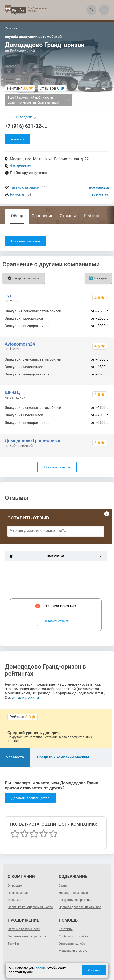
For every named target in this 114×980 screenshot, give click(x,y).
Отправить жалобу (72, 944)
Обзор (17, 216)
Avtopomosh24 (20, 344)
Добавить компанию (73, 893)
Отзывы (68, 216)
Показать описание (26, 241)
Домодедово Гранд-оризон (33, 441)
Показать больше (57, 467)
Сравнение (43, 216)
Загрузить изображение (76, 900)
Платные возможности (24, 929)
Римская (18, 194)
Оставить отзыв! (56, 621)
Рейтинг (92, 216)
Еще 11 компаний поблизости (39, 100)
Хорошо (94, 970)
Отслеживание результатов (27, 936)
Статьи (64, 886)
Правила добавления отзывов (80, 907)
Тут (8, 296)
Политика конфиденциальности (30, 907)
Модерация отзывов (73, 951)
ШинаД (12, 392)
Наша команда (18, 893)
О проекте (15, 886)
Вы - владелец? (24, 117)
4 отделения (21, 166)
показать (18, 139)
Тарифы (13, 944)
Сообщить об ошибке (74, 936)
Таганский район (25, 187)
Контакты (66, 929)
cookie (41, 968)
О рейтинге (15, 900)
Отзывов (50, 88)
